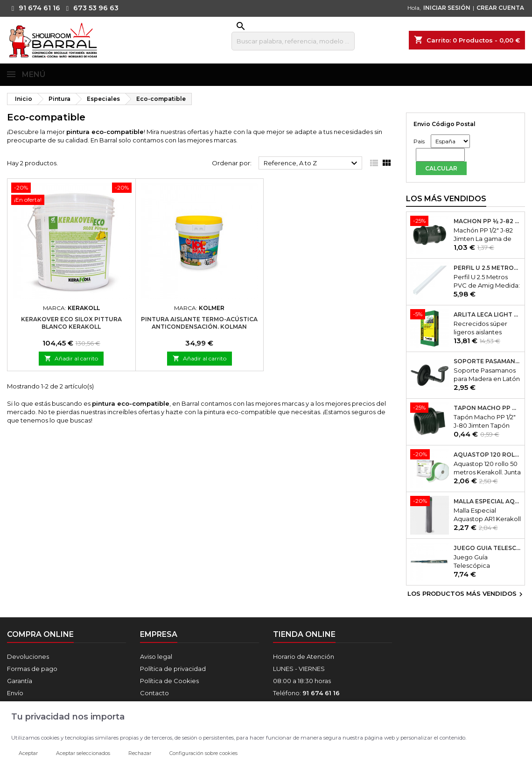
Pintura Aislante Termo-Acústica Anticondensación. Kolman (199, 323)
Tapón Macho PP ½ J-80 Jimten (487, 408)
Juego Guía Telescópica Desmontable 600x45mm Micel (487, 548)
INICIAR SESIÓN (447, 8)
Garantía (20, 681)
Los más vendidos (446, 199)
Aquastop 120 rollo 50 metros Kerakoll (487, 455)
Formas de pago (32, 669)
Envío (15, 693)
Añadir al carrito (71, 358)
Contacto (154, 693)
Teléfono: (306, 693)
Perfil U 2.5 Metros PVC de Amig (487, 268)
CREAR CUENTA (500, 8)
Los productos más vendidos (466, 594)
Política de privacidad (173, 669)
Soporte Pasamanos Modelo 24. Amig (487, 361)
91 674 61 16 (34, 8)
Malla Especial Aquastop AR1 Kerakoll (487, 501)
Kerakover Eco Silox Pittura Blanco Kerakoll (71, 323)
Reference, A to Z (312, 163)
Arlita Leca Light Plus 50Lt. (487, 315)
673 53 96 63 (90, 8)
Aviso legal (156, 656)
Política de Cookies (169, 681)
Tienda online (304, 634)
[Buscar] (293, 41)
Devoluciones (28, 656)
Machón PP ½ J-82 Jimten (487, 221)
